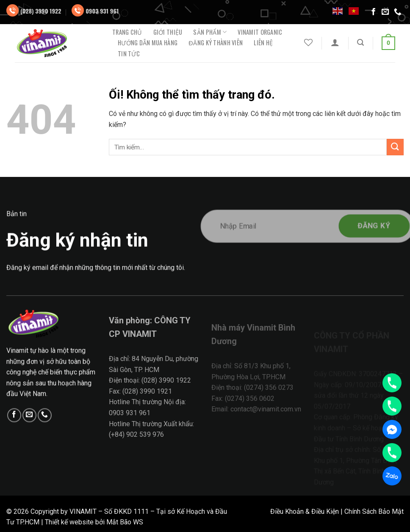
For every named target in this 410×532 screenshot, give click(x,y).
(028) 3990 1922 (41, 11)
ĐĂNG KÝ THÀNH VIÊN (216, 43)
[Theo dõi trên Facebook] (374, 12)
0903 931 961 (102, 11)
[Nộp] (395, 147)
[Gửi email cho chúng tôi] (385, 12)
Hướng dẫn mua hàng (148, 43)
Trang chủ (127, 32)
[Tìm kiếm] (360, 43)
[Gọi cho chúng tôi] (398, 12)
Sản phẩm (210, 32)
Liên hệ (263, 43)
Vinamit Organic (260, 32)
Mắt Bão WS (125, 522)
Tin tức (129, 54)
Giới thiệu (168, 32)
